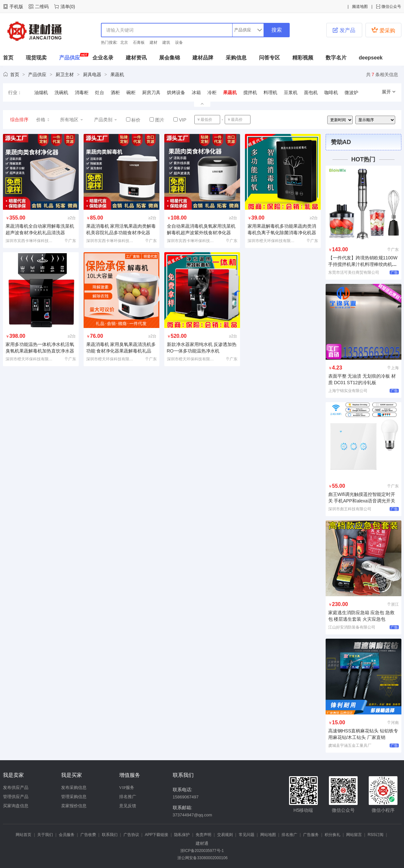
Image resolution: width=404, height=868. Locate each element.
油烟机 (41, 92)
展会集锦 (170, 58)
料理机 (270, 92)
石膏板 (139, 42)
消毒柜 (82, 92)
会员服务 (67, 835)
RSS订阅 (376, 835)
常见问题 (247, 835)
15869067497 (186, 797)
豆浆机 (291, 92)
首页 (8, 58)
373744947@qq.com (193, 815)
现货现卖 (36, 58)
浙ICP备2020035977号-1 (202, 851)
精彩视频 (303, 58)
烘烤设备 (176, 92)
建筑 (166, 42)
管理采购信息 (74, 797)
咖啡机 (331, 92)
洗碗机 (61, 92)
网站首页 (24, 835)
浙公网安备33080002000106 (202, 858)
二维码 (42, 7)
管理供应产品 (16, 797)
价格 (43, 120)
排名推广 (128, 797)
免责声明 (203, 835)
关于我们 (45, 835)
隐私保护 (182, 835)
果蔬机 (117, 74)
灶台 (100, 92)
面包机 (311, 92)
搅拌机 (250, 92)
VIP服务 (127, 787)
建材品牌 (203, 58)
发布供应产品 (16, 787)
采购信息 (236, 58)
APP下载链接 (156, 835)
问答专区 (269, 58)
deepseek (371, 58)
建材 (154, 42)
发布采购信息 (74, 787)
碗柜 (131, 92)
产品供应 (70, 58)
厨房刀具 (151, 92)
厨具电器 (92, 74)
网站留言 (354, 835)
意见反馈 (128, 806)
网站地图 (268, 835)
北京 (124, 42)
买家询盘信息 (16, 806)
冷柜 (212, 92)
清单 (65, 7)
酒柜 (115, 92)
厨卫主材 (65, 74)
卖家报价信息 (74, 806)
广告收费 (88, 835)
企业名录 (103, 58)
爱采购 (383, 30)
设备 (179, 42)
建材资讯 (136, 58)
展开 (389, 92)
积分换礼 (332, 835)
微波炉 (351, 92)
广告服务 (311, 835)
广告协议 (131, 835)
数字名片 (336, 58)
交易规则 (225, 835)
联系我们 (110, 835)
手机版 (16, 7)
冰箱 (196, 92)
